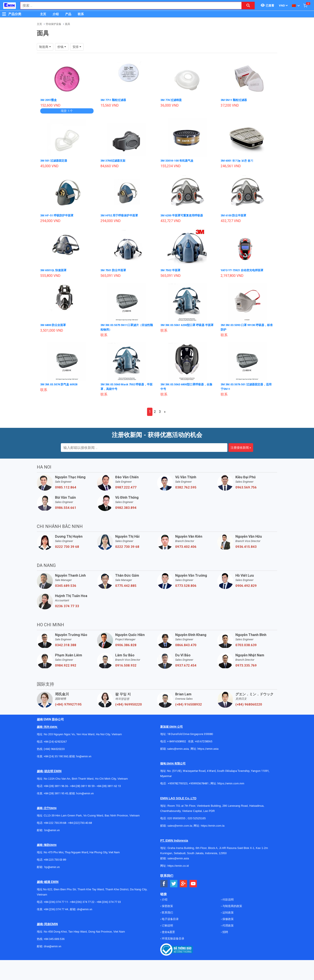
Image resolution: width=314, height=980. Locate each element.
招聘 (225, 930)
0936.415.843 (246, 545)
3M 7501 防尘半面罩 (114, 269)
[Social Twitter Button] (174, 882)
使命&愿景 (168, 930)
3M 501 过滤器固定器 (55, 160)
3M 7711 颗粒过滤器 (114, 100)
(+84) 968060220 (249, 703)
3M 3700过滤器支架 (114, 160)
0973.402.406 (186, 545)
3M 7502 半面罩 (171, 269)
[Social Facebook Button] (164, 882)
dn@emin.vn (85, 908)
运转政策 (228, 911)
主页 (43, 14)
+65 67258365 (204, 740)
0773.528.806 (186, 584)
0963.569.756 (246, 486)
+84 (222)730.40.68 (80, 821)
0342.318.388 (66, 643)
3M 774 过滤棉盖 (172, 100)
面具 (68, 24)
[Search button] (248, 6)
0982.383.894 (126, 506)
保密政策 (167, 904)
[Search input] (129, 6)
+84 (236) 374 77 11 (56, 900)
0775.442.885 (126, 584)
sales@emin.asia (178, 747)
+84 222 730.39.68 (55, 821)
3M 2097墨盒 (49, 100)
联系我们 (167, 911)
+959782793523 (178, 782)
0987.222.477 (126, 486)
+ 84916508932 (177, 740)
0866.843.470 (186, 643)
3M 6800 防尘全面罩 (54, 324)
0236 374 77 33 (67, 604)
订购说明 (167, 924)
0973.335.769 (246, 664)
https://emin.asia (208, 747)
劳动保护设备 (53, 24)
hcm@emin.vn (85, 792)
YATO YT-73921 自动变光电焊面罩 (244, 269)
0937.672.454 (186, 664)
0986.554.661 (66, 506)
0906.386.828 (126, 643)
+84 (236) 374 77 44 (56, 908)
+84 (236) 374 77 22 (82, 900)
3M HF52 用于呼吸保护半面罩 (121, 215)
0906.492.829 (246, 584)
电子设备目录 (170, 917)
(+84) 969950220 (129, 703)
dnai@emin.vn (53, 945)
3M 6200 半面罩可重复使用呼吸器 (184, 215)
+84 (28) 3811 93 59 (82, 784)
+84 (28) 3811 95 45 (56, 792)
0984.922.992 (66, 664)
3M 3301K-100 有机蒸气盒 (179, 160)
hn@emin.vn (84, 755)
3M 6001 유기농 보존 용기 (238, 160)
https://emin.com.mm (231, 782)
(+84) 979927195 (68, 703)
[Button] (4, 14)
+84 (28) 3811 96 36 (56, 784)
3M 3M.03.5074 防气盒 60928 (61, 383)
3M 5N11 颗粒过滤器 (235, 100)
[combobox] (129, 6)
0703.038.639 (246, 643)
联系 (81, 14)
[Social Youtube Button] (193, 882)
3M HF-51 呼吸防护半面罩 (58, 215)
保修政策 (228, 917)
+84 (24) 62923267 (55, 740)
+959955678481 (199, 782)
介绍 (56, 14)
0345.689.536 (66, 584)
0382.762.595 (186, 486)
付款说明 (228, 898)
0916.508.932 (126, 664)
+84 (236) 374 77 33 (109, 900)
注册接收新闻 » (241, 446)
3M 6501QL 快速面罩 (55, 269)
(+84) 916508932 (189, 703)
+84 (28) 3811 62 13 (109, 784)
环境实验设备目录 (173, 937)
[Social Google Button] (184, 882)
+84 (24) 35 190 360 (56, 755)
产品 (68, 14)
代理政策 (228, 924)
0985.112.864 (66, 486)
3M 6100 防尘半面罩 (235, 215)
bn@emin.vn (52, 828)
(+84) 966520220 (54, 747)
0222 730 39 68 (67, 545)
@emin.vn (54, 865)
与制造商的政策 (232, 904)
